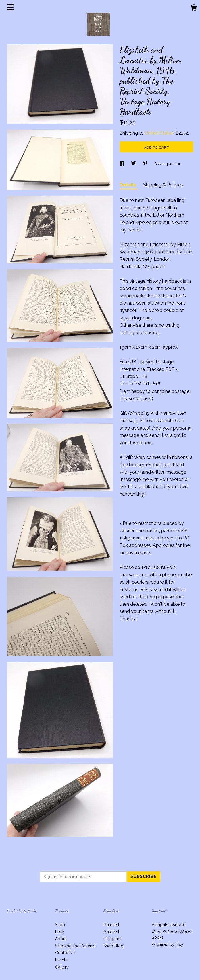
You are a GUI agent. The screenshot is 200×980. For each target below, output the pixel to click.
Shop (60, 925)
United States (159, 133)
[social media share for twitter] (134, 164)
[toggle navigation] (10, 7)
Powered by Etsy (168, 944)
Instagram (112, 939)
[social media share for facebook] (122, 164)
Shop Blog (113, 946)
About (61, 939)
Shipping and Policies (75, 946)
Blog (60, 932)
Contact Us (65, 953)
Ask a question (168, 164)
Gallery (62, 967)
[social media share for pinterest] (146, 164)
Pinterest (111, 925)
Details (128, 185)
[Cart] (193, 9)
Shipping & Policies (163, 185)
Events (61, 960)
